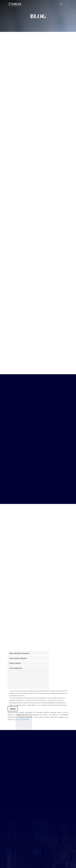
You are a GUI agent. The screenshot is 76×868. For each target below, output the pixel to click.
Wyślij (13, 709)
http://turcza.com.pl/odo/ (21, 720)
